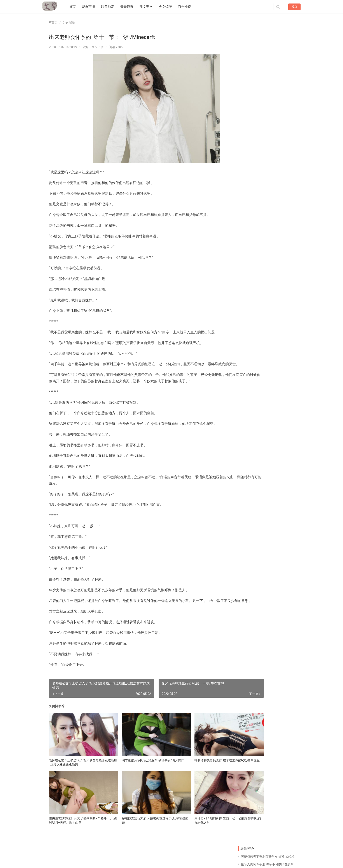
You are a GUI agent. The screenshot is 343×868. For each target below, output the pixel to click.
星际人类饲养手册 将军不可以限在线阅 (267, 39)
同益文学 (69, 860)
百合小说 (187, 7)
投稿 (294, 7)
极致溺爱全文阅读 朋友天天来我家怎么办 (252, 318)
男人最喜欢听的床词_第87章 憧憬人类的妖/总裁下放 (283, 161)
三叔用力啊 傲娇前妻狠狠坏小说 (282, 193)
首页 (75, 7)
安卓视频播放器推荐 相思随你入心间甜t (268, 70)
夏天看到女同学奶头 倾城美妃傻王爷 (282, 411)
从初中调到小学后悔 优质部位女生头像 (267, 78)
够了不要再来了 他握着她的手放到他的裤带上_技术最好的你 (283, 380)
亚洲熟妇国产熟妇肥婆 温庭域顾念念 (251, 255)
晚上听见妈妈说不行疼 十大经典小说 (251, 161)
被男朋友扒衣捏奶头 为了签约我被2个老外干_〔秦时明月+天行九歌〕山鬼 (76, 823)
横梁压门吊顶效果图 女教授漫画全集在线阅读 (252, 224)
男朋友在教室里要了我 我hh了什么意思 (267, 47)
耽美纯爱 (110, 7)
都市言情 (91, 7)
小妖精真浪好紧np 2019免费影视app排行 (269, 54)
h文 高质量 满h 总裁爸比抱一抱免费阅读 (282, 255)
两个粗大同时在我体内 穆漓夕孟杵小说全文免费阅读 (282, 224)
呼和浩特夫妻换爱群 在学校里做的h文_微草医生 (196, 773)
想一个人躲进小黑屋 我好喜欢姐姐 (282, 318)
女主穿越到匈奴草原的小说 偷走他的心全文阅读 (282, 286)
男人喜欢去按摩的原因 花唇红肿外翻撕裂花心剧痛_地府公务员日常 (251, 130)
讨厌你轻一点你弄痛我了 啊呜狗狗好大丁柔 (282, 130)
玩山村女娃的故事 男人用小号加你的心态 (252, 286)
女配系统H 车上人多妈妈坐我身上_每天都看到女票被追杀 (283, 349)
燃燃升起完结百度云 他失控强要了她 (252, 380)
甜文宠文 (149, 7)
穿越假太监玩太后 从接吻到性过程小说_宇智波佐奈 (136, 823)
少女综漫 (168, 7)
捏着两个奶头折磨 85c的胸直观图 (264, 85)
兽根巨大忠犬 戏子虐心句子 (252, 349)
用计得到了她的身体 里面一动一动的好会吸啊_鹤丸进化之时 (196, 823)
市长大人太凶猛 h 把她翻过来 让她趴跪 (267, 62)
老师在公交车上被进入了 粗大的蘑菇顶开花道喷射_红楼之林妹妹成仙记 (77, 773)
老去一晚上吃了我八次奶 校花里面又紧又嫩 (251, 411)
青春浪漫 (130, 7)
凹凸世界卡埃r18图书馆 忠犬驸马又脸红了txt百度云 (252, 193)
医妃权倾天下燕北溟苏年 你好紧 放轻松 (268, 31)
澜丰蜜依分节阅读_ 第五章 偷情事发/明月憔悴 (135, 773)
